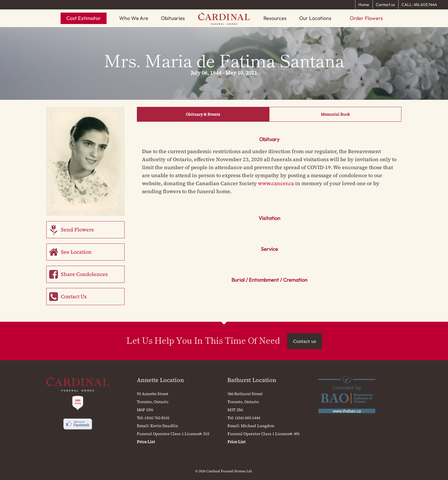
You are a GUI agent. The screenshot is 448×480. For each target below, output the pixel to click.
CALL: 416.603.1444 (419, 5)
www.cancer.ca (276, 183)
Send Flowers (77, 230)
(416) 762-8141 (157, 418)
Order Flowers (366, 18)
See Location (76, 252)
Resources (275, 18)
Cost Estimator (84, 18)
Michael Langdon (258, 426)
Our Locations (315, 18)
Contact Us (74, 296)
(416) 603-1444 (248, 418)
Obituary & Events (203, 114)
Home (364, 5)
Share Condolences (84, 274)
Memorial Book (335, 114)
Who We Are (134, 18)
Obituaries (173, 18)
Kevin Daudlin (164, 426)
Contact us (385, 5)
